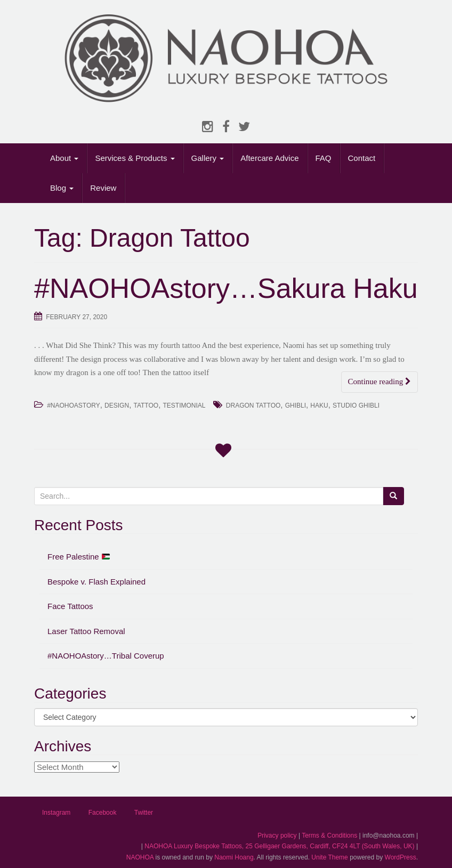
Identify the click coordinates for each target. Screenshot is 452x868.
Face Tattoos (70, 606)
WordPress (401, 857)
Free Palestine (79, 557)
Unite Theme (329, 857)
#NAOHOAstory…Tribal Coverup (106, 656)
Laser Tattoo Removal (86, 631)
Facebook (103, 813)
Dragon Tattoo (253, 405)
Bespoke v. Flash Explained (96, 582)
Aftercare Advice (269, 158)
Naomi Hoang (234, 857)
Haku (319, 405)
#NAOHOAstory (74, 405)
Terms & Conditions (329, 835)
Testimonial (184, 405)
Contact (362, 158)
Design (117, 405)
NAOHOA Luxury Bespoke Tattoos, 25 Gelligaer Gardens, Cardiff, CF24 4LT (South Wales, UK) (279, 846)
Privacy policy (277, 835)
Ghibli (296, 405)
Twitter (144, 813)
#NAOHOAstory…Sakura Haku (226, 288)
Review (103, 188)
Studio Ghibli (356, 405)
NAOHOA (140, 857)
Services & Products (135, 158)
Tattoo (146, 405)
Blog (62, 188)
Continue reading (380, 382)
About (64, 158)
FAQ (324, 158)
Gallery (208, 158)
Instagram (56, 813)
